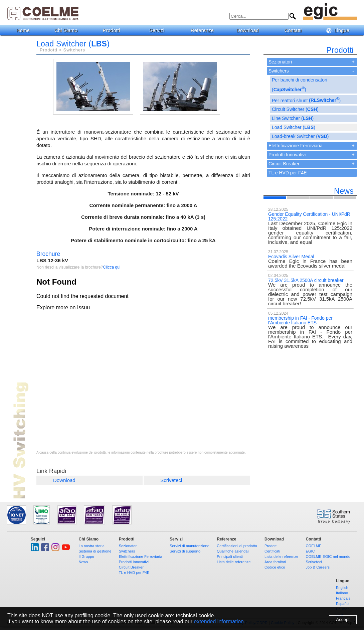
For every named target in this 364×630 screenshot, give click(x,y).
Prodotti (114, 30)
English (342, 588)
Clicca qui (112, 267)
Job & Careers (318, 567)
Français (343, 598)
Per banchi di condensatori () (300, 85)
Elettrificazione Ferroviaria (296, 146)
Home (23, 30)
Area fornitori (275, 562)
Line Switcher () (293, 118)
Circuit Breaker (284, 164)
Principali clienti (230, 557)
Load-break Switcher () (300, 136)
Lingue (340, 30)
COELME (313, 546)
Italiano (342, 593)
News (83, 562)
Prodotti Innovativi (287, 155)
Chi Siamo (68, 30)
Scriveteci (171, 480)
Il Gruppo (86, 557)
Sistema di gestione (95, 551)
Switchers (279, 71)
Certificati (272, 551)
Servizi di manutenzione (190, 546)
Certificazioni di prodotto (237, 546)
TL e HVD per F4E (288, 173)
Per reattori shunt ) (306, 100)
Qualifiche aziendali (233, 551)
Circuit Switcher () (295, 109)
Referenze (205, 30)
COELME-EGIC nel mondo (328, 557)
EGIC (310, 551)
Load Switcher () (294, 127)
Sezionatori (280, 62)
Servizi (159, 30)
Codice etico (275, 567)
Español (343, 604)
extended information (219, 621)
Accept (343, 619)
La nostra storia (92, 546)
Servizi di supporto (185, 551)
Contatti (296, 30)
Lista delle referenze (234, 562)
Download (250, 30)
